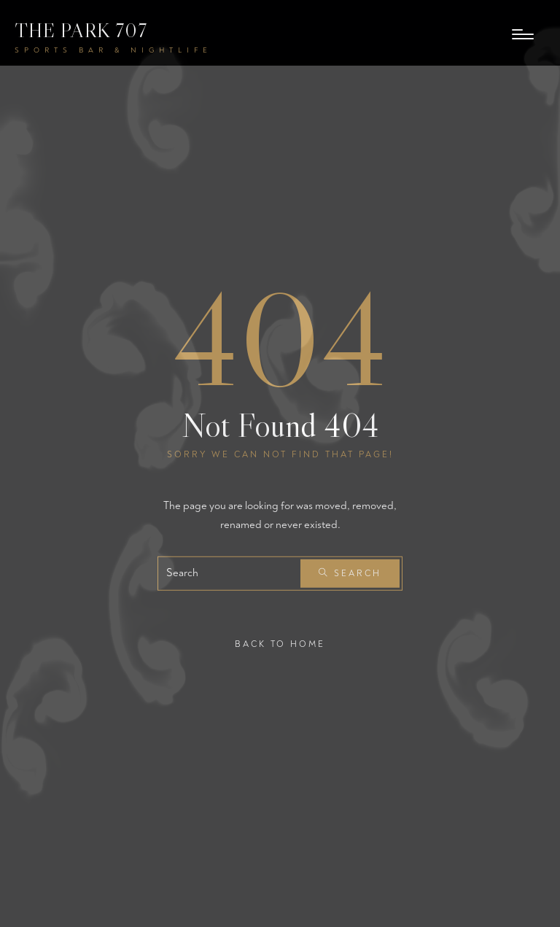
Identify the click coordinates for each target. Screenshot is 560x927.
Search (350, 574)
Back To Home (280, 644)
